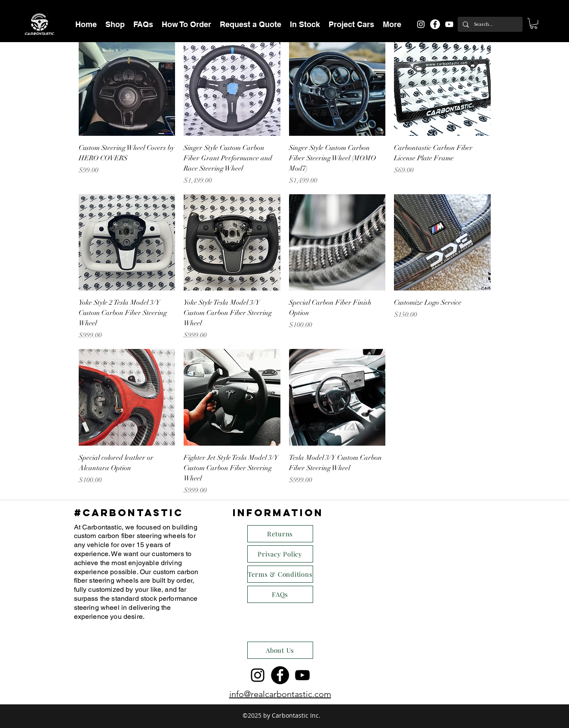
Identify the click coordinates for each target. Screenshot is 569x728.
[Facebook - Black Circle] (280, 675)
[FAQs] (280, 594)
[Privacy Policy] (280, 554)
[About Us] (280, 650)
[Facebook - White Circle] (435, 24)
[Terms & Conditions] (280, 574)
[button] (115, 24)
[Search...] (489, 24)
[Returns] (280, 534)
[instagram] (421, 24)
